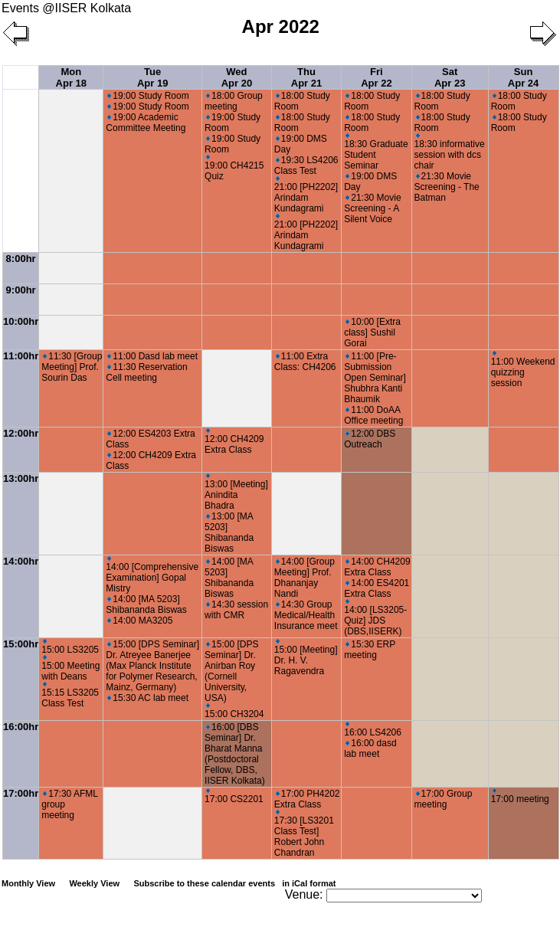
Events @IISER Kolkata (66, 8)
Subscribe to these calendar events (236, 883)
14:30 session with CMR (236, 610)
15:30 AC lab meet (148, 698)
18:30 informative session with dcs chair (450, 152)
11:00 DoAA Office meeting (373, 415)
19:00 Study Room (148, 96)
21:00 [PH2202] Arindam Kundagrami (306, 195)
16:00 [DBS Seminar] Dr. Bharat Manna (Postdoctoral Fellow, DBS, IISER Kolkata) (235, 754)
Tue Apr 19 (152, 77)
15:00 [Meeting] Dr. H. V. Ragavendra (306, 658)
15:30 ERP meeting (370, 650)
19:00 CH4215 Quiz (234, 168)
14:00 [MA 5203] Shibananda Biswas (146, 604)
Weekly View (94, 883)
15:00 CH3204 (234, 711)
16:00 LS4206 (373, 730)
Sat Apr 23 (450, 77)
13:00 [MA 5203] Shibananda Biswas (229, 532)
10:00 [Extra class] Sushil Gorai (372, 332)
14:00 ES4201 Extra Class (377, 588)
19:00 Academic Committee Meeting (146, 123)
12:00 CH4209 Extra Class (234, 442)
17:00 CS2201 (234, 796)
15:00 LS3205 (70, 647)
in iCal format (309, 883)
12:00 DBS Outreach (370, 439)
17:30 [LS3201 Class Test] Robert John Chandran (304, 834)
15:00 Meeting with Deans (70, 668)
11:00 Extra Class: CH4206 (305, 362)
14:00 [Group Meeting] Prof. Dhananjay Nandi (305, 578)
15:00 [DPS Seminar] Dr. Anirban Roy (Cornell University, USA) (231, 671)
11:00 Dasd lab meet (152, 356)
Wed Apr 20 (237, 77)
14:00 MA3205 (140, 621)
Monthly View (28, 883)
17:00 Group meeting (444, 799)
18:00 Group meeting (234, 101)
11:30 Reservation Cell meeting (146, 372)
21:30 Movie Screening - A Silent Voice (372, 208)
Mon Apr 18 (71, 77)
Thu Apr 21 (306, 77)
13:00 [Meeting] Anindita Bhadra (236, 492)
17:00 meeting (520, 796)
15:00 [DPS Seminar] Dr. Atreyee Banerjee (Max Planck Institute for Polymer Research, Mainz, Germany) (152, 666)
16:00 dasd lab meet (370, 748)
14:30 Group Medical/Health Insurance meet (306, 615)
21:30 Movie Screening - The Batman (447, 187)
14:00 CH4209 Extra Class (377, 567)
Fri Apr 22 (376, 77)
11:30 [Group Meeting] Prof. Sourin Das (72, 367)
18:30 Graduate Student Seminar (376, 152)
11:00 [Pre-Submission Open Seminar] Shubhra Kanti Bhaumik (375, 378)
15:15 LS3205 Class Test (70, 695)
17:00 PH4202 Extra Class (307, 799)
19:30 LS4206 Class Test (306, 165)
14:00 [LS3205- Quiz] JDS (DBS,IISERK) (375, 618)
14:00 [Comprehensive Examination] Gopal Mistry (152, 575)
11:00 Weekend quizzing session (523, 370)
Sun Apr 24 (523, 77)
